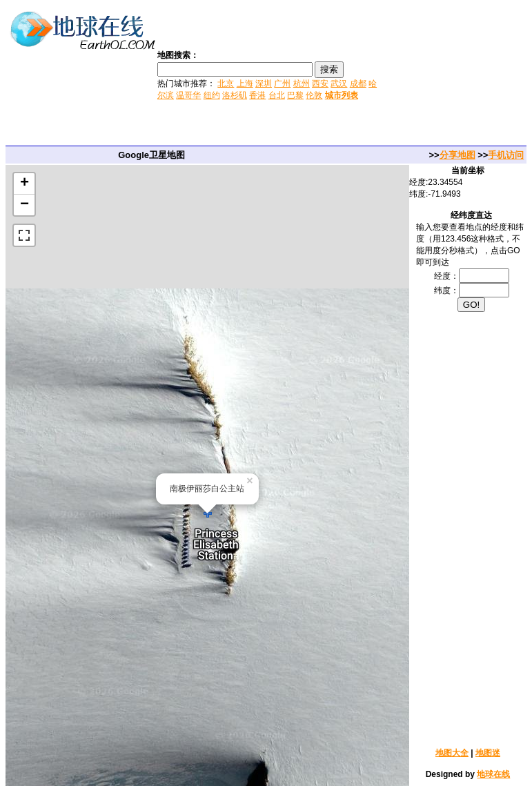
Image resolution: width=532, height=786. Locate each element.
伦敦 (314, 95)
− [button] (24, 205)
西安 (320, 83)
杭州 (302, 83)
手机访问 (506, 155)
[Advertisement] (456, 75)
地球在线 (493, 774)
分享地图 (457, 155)
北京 (226, 83)
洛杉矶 (235, 95)
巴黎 (295, 95)
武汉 (339, 83)
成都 (358, 83)
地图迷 (488, 753)
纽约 (212, 95)
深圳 (264, 83)
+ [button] (24, 184)
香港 (257, 95)
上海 (245, 83)
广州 (282, 83)
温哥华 (188, 95)
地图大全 (452, 753)
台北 (277, 95)
